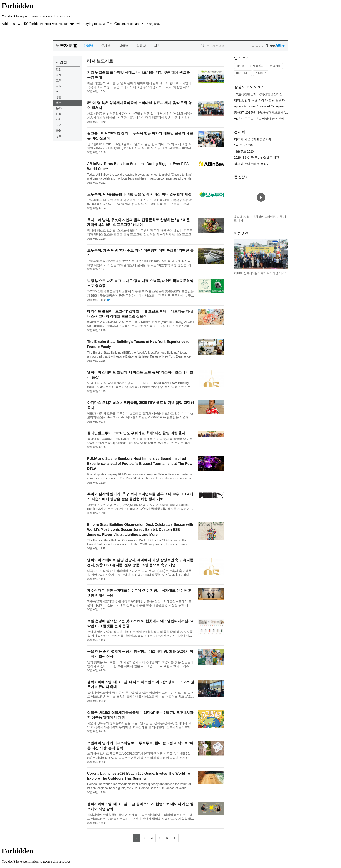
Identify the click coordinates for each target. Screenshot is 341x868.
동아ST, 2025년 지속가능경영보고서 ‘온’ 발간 (265, 112)
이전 (237, 254)
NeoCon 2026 (243, 145)
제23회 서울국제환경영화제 (253, 139)
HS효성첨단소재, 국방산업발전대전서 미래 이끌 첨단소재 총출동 (278, 94)
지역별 (124, 46)
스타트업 (261, 73)
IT (57, 92)
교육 (59, 80)
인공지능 (275, 66)
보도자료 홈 (66, 46)
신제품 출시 (257, 66)
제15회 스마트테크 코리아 (252, 164)
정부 (59, 136)
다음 (284, 254)
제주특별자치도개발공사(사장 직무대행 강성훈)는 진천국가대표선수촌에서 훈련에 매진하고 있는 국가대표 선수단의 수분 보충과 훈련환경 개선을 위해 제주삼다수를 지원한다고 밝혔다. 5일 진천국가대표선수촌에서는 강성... (139, 603)
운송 (59, 114)
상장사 (141, 46)
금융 (59, 86)
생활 (59, 97)
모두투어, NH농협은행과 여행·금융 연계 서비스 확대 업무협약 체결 (139, 194)
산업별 (88, 46)
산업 (59, 125)
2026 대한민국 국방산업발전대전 (257, 158)
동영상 (240, 177)
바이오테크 (243, 73)
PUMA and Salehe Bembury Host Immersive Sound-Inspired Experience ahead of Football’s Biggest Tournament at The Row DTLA (140, 464)
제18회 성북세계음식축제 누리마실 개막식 (261, 273)
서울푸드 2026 (244, 151)
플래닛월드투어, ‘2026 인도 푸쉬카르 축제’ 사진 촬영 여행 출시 (136, 433)
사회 (59, 119)
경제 (59, 75)
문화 (59, 108)
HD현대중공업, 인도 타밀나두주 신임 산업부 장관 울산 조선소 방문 (280, 119)
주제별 (106, 46)
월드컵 (240, 66)
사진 (157, 46)
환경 (59, 130)
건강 (59, 69)
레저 (59, 103)
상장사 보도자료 (247, 87)
